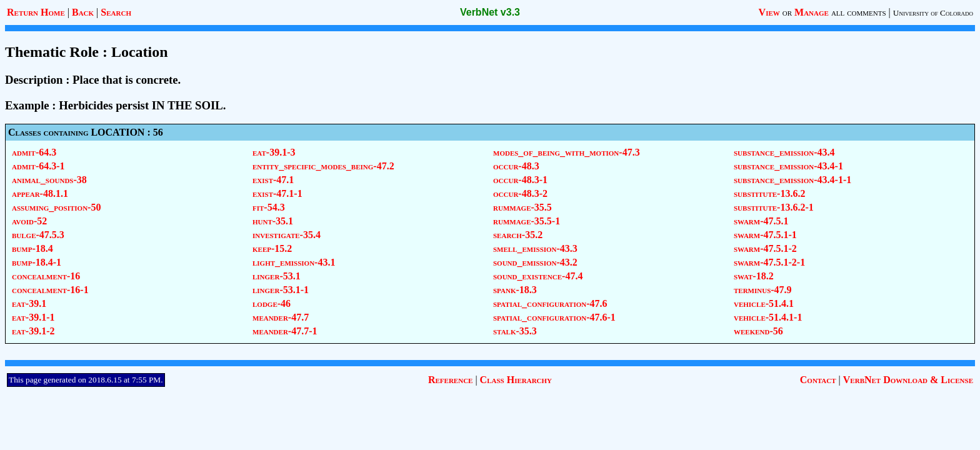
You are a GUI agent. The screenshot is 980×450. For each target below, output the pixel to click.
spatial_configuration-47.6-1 (554, 317)
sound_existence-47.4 (538, 276)
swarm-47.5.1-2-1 (769, 262)
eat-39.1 (29, 303)
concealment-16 (46, 276)
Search (116, 12)
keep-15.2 (272, 248)
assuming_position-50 (56, 207)
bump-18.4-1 (37, 262)
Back (83, 12)
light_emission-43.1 (294, 262)
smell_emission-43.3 (535, 248)
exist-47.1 (273, 180)
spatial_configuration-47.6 (550, 303)
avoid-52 (29, 221)
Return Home (36, 12)
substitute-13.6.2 (769, 193)
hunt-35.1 (273, 221)
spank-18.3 (515, 290)
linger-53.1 (277, 276)
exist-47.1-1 (277, 193)
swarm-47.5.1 (761, 221)
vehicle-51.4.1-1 (768, 317)
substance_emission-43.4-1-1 (792, 180)
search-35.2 (518, 235)
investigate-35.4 (287, 235)
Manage (812, 12)
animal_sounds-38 (49, 180)
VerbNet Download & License (908, 380)
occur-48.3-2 (520, 193)
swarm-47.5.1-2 (765, 248)
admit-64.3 (34, 152)
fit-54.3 (269, 207)
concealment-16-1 (50, 290)
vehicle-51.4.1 (764, 303)
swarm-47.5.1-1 (765, 235)
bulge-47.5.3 (38, 235)
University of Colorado (933, 13)
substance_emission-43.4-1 (788, 166)
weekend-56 (758, 331)
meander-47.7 (281, 317)
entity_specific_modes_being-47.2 (323, 166)
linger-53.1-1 (281, 290)
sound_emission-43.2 (535, 262)
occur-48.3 (516, 166)
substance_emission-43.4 (784, 152)
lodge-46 (272, 303)
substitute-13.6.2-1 (774, 207)
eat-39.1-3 (274, 152)
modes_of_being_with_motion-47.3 (567, 152)
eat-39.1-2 (33, 331)
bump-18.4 (32, 248)
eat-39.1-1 (33, 317)
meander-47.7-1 (285, 331)
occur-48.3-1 (520, 180)
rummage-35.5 (522, 207)
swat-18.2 (754, 276)
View (769, 12)
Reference (450, 380)
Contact (818, 380)
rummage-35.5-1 (527, 221)
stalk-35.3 (515, 331)
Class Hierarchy (516, 380)
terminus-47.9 (763, 290)
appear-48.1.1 (40, 193)
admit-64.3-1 (38, 166)
